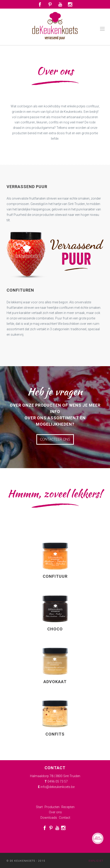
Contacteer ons (55, 439)
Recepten (68, 807)
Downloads (49, 818)
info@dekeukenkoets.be (57, 787)
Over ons (55, 812)
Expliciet (96, 861)
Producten (52, 807)
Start (39, 807)
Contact (65, 818)
